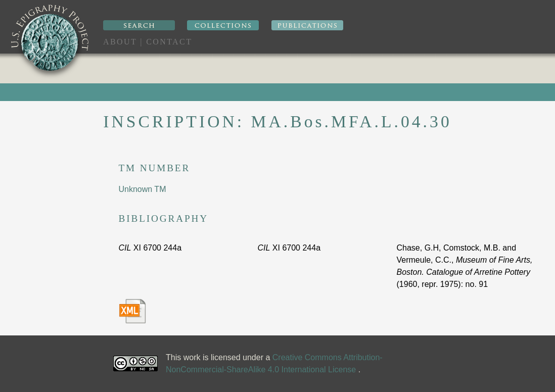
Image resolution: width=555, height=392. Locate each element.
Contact (169, 42)
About (120, 42)
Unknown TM (143, 189)
